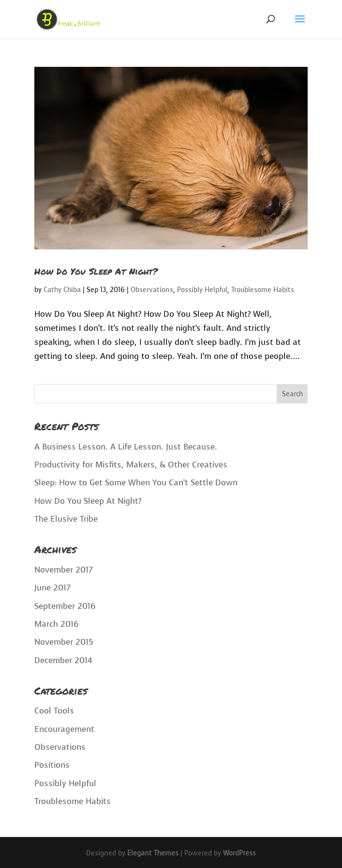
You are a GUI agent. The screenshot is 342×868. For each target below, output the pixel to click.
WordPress (239, 853)
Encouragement (64, 729)
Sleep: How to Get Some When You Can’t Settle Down (136, 483)
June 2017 (52, 588)
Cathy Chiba (62, 290)
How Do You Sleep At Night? (96, 271)
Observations (152, 290)
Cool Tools (54, 711)
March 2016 (57, 624)
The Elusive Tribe (66, 519)
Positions (52, 765)
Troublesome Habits (263, 290)
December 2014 (63, 660)
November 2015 (64, 642)
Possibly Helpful (202, 290)
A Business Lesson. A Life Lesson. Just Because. (126, 447)
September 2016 (65, 606)
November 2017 (64, 570)
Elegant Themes (153, 853)
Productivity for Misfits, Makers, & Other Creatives (131, 465)
